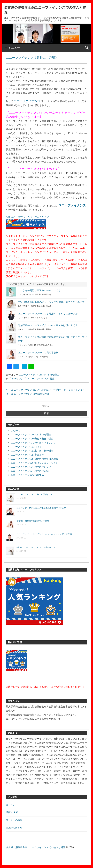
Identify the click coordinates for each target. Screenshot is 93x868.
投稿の (12, 812)
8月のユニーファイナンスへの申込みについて (38, 547)
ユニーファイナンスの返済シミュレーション (34, 463)
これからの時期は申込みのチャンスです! (40, 290)
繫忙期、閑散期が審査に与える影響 (33, 521)
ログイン (11, 805)
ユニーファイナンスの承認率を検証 (30, 394)
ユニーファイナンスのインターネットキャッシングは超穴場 (44, 534)
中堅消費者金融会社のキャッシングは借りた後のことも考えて (51, 302)
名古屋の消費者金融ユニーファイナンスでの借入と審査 (36, 847)
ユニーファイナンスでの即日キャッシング (33, 443)
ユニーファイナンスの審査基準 (27, 455)
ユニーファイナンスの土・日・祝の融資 (32, 451)
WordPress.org (14, 828)
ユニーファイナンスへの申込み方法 (30, 471)
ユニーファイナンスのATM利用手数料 (38, 353)
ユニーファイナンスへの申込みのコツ (31, 467)
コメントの (15, 820)
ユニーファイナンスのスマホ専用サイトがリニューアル (48, 314)
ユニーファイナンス (27, 101)
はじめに (15, 430)
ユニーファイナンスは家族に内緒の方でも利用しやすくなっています (48, 390)
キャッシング (19, 379)
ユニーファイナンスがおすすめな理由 (39, 375)
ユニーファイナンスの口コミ (26, 447)
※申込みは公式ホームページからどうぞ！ (29, 217)
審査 (52, 379)
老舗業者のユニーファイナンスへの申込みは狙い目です (48, 325)
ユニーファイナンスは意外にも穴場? (31, 58)
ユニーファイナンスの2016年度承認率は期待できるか (41, 508)
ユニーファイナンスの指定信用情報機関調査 (34, 459)
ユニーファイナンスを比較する (27, 475)
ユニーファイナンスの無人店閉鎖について (36, 495)
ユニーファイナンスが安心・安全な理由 (32, 439)
